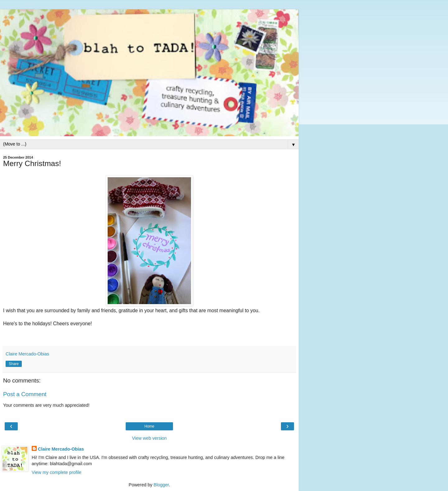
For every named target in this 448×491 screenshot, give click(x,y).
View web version (149, 438)
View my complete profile (57, 472)
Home (149, 426)
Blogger (161, 485)
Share (14, 364)
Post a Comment (25, 394)
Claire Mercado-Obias (61, 449)
